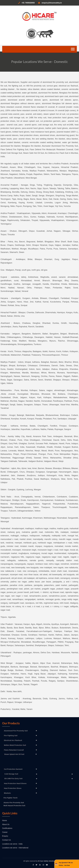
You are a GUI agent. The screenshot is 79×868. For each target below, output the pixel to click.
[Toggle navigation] (73, 49)
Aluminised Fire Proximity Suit (15, 731)
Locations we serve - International (15, 848)
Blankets (7, 793)
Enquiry (5, 836)
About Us (6, 824)
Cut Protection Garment (13, 769)
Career (5, 832)
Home (5, 820)
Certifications (7, 828)
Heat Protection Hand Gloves (15, 783)
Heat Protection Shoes (12, 788)
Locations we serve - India (12, 844)
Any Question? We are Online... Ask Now (66, 864)
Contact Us (6, 840)
